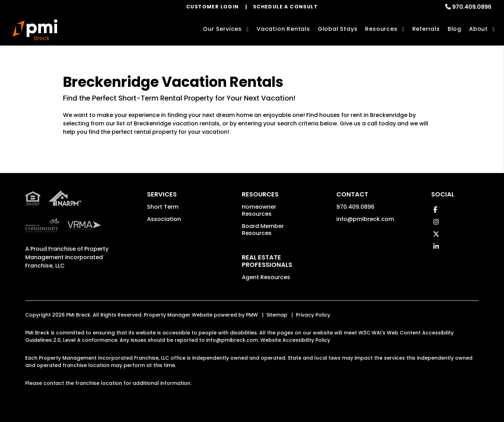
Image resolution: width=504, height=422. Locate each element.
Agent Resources (266, 277)
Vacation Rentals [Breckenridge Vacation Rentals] (283, 29)
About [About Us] (478, 29)
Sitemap (277, 315)
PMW (252, 315)
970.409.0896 (472, 7)
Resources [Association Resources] (381, 29)
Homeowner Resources (259, 210)
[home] (35, 30)
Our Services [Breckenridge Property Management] (222, 29)
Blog (454, 29)
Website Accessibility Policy (295, 340)
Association (164, 219)
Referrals (426, 29)
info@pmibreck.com (365, 219)
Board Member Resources (263, 230)
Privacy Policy (313, 315)
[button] (435, 210)
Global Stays (338, 29)
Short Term (163, 207)
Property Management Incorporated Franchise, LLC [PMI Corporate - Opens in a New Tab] (67, 257)
